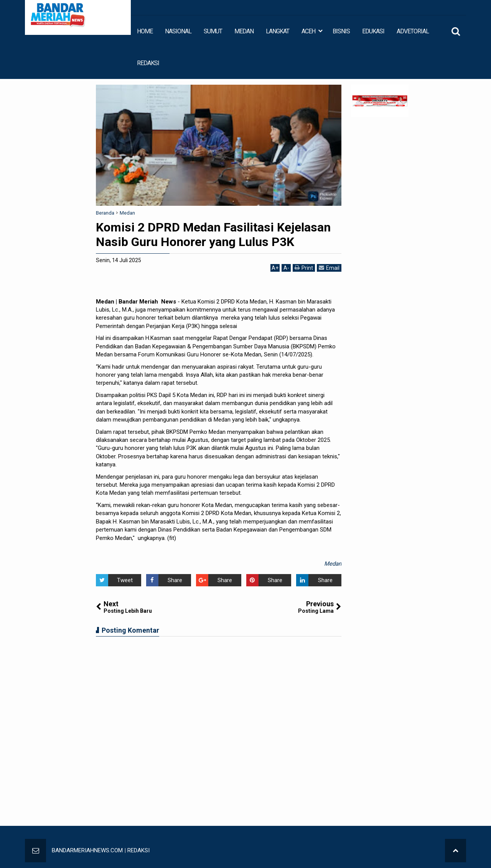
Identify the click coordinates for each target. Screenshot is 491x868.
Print (304, 268)
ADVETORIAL (413, 31)
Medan (333, 564)
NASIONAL (178, 31)
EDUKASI (373, 31)
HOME (145, 31)
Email (329, 268)
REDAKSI (148, 63)
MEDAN (244, 31)
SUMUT (213, 31)
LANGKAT (278, 31)
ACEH (308, 31)
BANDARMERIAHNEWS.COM (87, 850)
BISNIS (341, 31)
